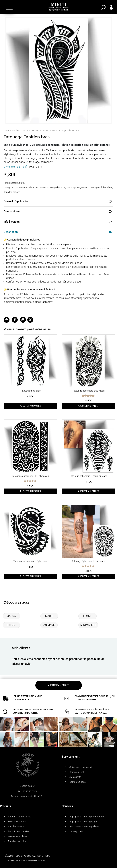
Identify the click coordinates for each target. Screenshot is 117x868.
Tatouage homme (56, 187)
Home (6, 130)
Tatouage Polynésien (77, 187)
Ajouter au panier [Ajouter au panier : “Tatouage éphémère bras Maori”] (88, 406)
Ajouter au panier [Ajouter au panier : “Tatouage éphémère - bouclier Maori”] (88, 491)
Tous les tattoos (19, 130)
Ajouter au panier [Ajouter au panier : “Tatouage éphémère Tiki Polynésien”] (30, 491)
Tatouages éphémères (101, 187)
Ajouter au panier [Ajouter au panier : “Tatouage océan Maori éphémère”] (30, 576)
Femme (87, 616)
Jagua (12, 616)
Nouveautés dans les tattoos (42, 130)
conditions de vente (25, 713)
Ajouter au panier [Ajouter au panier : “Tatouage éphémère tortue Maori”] (88, 576)
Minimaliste (88, 625)
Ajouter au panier (59, 685)
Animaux (49, 625)
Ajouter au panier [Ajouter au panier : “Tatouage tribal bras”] (30, 406)
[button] (9, 8)
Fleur (11, 625)
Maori (49, 616)
